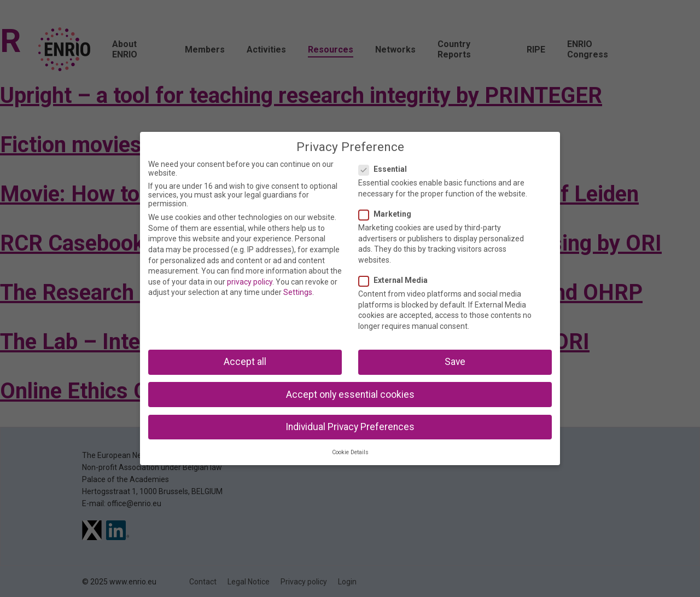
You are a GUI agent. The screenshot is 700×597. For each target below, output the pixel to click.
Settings (298, 292)
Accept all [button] (245, 362)
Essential (386, 169)
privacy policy (250, 282)
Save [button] (455, 362)
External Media (396, 280)
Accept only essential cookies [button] (350, 395)
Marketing (388, 214)
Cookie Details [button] (350, 452)
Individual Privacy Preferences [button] (350, 427)
